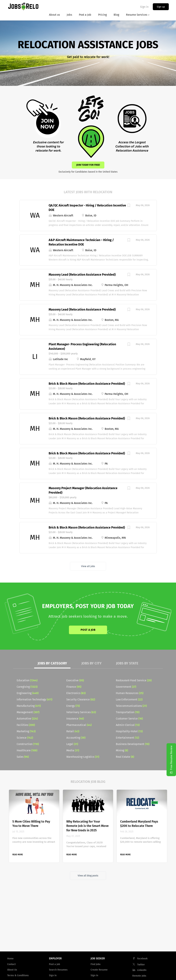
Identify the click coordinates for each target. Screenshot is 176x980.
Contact (11, 964)
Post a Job (88, 630)
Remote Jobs (139, 976)
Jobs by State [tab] (127, 663)
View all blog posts (88, 876)
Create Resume (99, 970)
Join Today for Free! (88, 165)
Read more (18, 855)
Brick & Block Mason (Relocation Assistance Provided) (87, 384)
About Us (12, 970)
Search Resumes (58, 970)
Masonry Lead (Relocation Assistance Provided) (82, 275)
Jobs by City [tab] (92, 663)
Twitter (141, 965)
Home (10, 959)
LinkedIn (142, 970)
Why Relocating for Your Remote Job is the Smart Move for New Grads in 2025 (87, 826)
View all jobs (88, 566)
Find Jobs (96, 964)
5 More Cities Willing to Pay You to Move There (31, 824)
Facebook (142, 959)
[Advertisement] (88, 921)
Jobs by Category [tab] (52, 663)
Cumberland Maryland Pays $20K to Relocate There (139, 824)
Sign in (144, 7)
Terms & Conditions (18, 975)
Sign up (161, 7)
